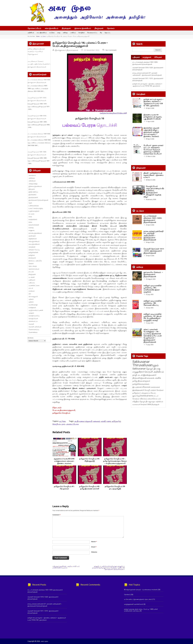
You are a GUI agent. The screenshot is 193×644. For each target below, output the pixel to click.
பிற (101, 33)
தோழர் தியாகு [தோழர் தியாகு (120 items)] (145, 448)
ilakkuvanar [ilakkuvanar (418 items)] (139, 415)
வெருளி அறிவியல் (35, 327)
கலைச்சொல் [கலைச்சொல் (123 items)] (153, 445)
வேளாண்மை (33, 332)
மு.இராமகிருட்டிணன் (36, 310)
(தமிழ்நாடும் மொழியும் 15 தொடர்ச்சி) (113, 113)
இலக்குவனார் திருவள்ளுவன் (67, 50)
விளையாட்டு (33, 321)
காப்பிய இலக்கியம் (35, 233)
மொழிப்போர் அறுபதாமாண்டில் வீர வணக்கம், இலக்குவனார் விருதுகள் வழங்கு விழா (154, 192)
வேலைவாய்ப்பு (92, 33)
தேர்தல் (31, 263)
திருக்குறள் (66, 28)
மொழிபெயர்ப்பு (34, 316)
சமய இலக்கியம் (42, 33)
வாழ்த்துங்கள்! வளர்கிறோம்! (134, 604)
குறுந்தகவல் (33, 239)
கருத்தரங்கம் (33, 219)
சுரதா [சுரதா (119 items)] (153, 448)
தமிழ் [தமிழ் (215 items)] (135, 428)
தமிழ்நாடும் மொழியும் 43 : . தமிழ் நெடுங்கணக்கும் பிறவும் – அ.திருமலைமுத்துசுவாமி (115, 461)
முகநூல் (31, 313)
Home (38, 36)
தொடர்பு (107, 33)
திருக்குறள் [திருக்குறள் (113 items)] (155, 451)
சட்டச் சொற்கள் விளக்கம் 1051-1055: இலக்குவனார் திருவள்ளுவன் (145, 63)
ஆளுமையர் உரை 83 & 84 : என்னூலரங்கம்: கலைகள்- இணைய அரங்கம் (64, 461)
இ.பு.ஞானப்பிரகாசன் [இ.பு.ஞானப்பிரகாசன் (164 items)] (141, 434)
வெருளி (31, 324)
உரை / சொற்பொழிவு (36, 208)
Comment (56, 515)
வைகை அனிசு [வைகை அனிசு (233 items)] (154, 425)
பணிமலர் (32, 280)
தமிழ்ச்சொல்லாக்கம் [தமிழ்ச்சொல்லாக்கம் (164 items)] (141, 431)
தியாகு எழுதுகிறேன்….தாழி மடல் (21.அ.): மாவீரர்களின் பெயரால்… (66, 567)
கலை (30, 222)
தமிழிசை (32, 255)
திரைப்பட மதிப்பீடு (35, 261)
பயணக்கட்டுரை (34, 285)
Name (94, 542)
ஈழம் (30, 203)
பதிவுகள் (136, 57)
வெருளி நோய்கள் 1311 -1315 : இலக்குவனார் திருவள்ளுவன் (154, 251)
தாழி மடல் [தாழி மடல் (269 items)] (138, 422)
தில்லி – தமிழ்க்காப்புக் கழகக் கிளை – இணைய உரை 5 (154, 175)
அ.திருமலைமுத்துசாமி (83, 421)
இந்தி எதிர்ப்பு (33, 192)
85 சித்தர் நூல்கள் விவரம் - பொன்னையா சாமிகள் (141, 590)
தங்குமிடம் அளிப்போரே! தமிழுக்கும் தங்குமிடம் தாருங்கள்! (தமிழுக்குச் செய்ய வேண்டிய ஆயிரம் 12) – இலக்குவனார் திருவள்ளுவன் (108, 568)
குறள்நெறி (32, 236)
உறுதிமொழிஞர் (34, 211)
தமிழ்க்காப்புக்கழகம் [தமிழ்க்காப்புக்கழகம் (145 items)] (140, 440)
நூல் (63, 424)
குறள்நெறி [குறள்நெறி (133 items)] (137, 442)
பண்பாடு (32, 283)
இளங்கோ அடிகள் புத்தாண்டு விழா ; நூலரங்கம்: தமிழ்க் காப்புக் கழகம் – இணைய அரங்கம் (151, 132)
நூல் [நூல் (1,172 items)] (156, 412)
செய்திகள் (81, 33)
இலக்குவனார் (33, 197)
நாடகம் (31, 272)
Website (94, 552)
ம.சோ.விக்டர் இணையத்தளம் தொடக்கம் (138, 599)
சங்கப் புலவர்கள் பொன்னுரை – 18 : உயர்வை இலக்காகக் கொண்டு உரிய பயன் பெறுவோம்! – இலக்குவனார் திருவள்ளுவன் (153, 382)
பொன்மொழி (33, 305)
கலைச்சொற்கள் (34, 225)
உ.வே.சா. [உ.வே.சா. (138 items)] (152, 440)
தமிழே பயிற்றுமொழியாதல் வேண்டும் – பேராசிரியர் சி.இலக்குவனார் (36, 52)
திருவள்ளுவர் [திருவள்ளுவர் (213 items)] (144, 428)
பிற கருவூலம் (33, 296)
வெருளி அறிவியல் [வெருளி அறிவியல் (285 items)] (154, 418)
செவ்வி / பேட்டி (34, 250)
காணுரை (32, 230)
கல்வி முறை (106, 421)
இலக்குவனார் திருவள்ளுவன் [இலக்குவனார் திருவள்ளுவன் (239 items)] (144, 423)
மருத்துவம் (32, 307)
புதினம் (31, 299)
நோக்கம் (112, 29)
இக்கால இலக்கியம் (83, 28)
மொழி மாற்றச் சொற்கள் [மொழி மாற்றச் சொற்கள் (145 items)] (154, 437)
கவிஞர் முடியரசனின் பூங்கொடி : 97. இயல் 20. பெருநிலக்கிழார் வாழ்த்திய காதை (153, 355)
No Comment (111, 50)
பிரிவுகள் (158, 57)
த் (108, 314)
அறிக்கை (32, 178)
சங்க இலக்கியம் (52, 28)
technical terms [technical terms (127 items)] (147, 442)
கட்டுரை (52, 33)
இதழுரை (32, 189)
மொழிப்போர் (33, 318)
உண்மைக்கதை (34, 206)
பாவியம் (73, 33)
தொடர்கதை (33, 266)
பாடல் (31, 288)
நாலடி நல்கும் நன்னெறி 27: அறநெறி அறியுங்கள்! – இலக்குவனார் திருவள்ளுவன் (147, 74)
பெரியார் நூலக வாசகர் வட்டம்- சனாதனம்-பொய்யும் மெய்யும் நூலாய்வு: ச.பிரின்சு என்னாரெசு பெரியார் (153, 150)
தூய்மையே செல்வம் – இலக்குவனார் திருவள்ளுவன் (153, 284)
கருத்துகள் (147, 57)
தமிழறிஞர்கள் (33, 252)
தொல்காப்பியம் (34, 28)
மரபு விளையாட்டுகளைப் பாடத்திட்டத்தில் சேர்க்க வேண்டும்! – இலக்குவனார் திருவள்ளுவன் (39, 64)
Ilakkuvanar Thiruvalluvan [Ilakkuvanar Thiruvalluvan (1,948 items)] (143, 410)
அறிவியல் (31, 33)
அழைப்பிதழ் (33, 184)
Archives (31, 338)
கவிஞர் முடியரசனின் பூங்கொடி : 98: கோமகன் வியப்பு (153, 331)
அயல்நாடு (32, 175)
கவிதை (65, 33)
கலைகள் (97, 421)
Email (94, 547)
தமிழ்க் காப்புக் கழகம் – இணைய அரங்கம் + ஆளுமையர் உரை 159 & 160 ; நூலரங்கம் (147, 85)
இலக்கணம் (32, 195)
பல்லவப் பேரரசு (72, 424)
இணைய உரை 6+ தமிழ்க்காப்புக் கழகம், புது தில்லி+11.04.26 (153, 117)
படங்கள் (32, 277)
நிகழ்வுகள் (99, 28)
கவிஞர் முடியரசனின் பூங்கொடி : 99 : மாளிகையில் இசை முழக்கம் (153, 307)
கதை (59, 33)
